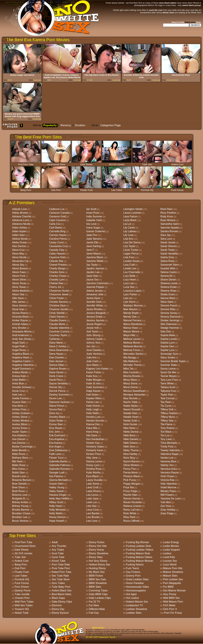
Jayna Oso (92, 280)
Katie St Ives (94, 383)
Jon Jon (91, 346)
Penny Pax (130, 469)
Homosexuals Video (137, 587)
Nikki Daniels (131, 439)
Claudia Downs (58, 320)
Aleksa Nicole (20, 239)
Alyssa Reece (20, 313)
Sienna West (168, 298)
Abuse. (113, 637)
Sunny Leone (168, 369)
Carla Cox (55, 224)
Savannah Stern (170, 265)
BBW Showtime (98, 583)
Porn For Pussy (173, 613)
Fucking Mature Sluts (138, 553)
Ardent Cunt (177, 163)
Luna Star (129, 287)
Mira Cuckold (131, 372)
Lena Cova (92, 510)
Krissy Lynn (93, 465)
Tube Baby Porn (61, 587)
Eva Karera (56, 443)
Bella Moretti (19, 450)
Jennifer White (94, 306)
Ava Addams (19, 435)
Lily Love (128, 235)
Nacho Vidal (130, 402)
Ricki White (130, 513)
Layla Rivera (93, 491)
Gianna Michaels (59, 480)
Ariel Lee (17, 395)
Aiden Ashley (20, 228)
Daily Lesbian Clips (100, 598)
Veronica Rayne (170, 473)
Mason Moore (131, 332)
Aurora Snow (20, 428)
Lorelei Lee (130, 268)
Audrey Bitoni (20, 424)
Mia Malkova (131, 361)
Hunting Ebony (97, 568)
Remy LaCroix (131, 510)
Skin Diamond (168, 324)
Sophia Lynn (168, 343)
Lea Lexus (92, 495)
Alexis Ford (19, 276)
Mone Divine (131, 387)
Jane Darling (94, 246)
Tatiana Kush (168, 387)
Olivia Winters (131, 465)
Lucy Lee (129, 283)
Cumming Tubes (98, 591)
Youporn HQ (22, 609)
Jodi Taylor (92, 332)
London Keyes (132, 261)
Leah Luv (92, 502)
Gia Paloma (56, 476)
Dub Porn (56, 189)
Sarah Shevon (169, 246)
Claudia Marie (57, 324)
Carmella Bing (57, 231)
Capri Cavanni (57, 220)
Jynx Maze (92, 365)
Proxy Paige (130, 491)
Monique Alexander (134, 395)
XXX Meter (169, 605)
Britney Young (20, 506)
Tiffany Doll (167, 409)
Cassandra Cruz (59, 246)
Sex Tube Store (61, 579)
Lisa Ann (128, 239)
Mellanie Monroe (133, 346)
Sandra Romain (169, 231)
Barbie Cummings (22, 447)
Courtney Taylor (58, 335)
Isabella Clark (94, 220)
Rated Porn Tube (62, 572)
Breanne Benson (22, 480)
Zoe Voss (166, 506)
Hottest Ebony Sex (100, 565)
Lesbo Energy (171, 542)
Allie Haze (18, 298)
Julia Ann (92, 357)
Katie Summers (95, 387)
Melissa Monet (132, 343)
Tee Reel (166, 402)
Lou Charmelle (132, 272)
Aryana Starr (19, 402)
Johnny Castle (94, 339)
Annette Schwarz (22, 387)
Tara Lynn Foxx (169, 380)
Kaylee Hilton (94, 398)
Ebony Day (58, 609)
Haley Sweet (56, 491)
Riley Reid (129, 517)
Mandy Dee (130, 317)
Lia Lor (127, 224)
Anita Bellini (19, 380)
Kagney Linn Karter (97, 369)
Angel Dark (18, 343)
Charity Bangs (57, 268)
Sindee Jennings (170, 320)
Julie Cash (92, 361)
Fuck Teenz (133, 568)
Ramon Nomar (132, 499)
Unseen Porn (22, 598)
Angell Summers (22, 369)
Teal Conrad (167, 398)
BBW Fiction (96, 576)
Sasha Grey (167, 257)
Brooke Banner (21, 510)
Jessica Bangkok (96, 313)
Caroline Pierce (58, 239)
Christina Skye (57, 306)
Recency (66, 125)
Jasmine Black (95, 257)
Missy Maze (130, 380)
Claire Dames (57, 317)
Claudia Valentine (59, 328)
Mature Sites (170, 576)
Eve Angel (55, 447)
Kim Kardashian (95, 439)
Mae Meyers (130, 309)
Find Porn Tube (26, 163)
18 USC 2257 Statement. (97, 637)
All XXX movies (117, 163)
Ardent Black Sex (62, 591)
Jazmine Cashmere (97, 283)
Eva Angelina (57, 439)
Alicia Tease (19, 287)
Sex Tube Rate (60, 576)
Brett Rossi (18, 491)
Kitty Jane (92, 458)
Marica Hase (131, 328)
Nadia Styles (131, 406)
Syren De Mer (168, 372)
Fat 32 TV (94, 602)
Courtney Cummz (59, 332)
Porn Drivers (22, 587)
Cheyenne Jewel (59, 294)
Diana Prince (57, 406)
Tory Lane (166, 439)
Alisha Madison (21, 291)
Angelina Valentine (23, 365)
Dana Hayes (56, 354)
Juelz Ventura (94, 354)
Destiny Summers (59, 395)
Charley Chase (58, 276)
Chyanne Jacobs (59, 309)
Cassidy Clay (57, 250)
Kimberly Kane (95, 450)
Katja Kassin (93, 391)
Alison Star (18, 294)
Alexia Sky (18, 265)
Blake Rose (19, 465)
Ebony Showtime (99, 553)
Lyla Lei (128, 298)
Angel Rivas (19, 350)
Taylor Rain (167, 395)
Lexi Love (92, 521)
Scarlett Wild (168, 268)
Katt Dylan (92, 395)
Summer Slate (169, 365)
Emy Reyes (56, 428)
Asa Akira (18, 406)
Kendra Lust (93, 417)
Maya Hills (129, 335)
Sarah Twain (168, 250)
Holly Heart (56, 506)
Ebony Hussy (96, 550)
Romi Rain (166, 209)
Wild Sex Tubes (24, 605)
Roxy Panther (168, 213)
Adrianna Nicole (21, 224)
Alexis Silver (19, 280)
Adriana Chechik (22, 216)
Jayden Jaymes (95, 268)
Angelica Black (21, 354)
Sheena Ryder (169, 287)
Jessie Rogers (94, 324)
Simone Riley (168, 309)
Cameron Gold (58, 216)
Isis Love (91, 224)
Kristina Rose (94, 469)
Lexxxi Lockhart (132, 213)
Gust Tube (58, 553)
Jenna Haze (93, 298)
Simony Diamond (170, 317)
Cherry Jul (55, 287)
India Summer (94, 216)
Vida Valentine (169, 484)
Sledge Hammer (170, 328)
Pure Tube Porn (61, 568)
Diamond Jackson (59, 402)
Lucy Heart (130, 280)
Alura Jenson (20, 306)
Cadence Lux (57, 209)
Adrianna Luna (20, 220)
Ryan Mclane (168, 220)
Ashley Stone (20, 417)
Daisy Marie (56, 343)
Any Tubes (58, 550)
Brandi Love (19, 476)
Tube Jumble (22, 594)
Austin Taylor (19, 432)
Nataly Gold (130, 421)
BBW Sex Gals (97, 579)
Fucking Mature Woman (140, 561)
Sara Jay (166, 235)
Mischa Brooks (132, 376)
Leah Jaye (92, 499)
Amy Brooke (19, 328)
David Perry (56, 380)
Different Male (97, 609)
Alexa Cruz (18, 250)
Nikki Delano (131, 443)
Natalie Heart (131, 417)
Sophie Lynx (167, 350)
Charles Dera (57, 272)
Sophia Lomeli (169, 339)
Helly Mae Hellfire (59, 499)
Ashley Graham (21, 413)
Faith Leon (55, 454)
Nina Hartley (130, 454)
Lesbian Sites (134, 613)
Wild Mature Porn (173, 602)
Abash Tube (22, 613)
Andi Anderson (20, 335)
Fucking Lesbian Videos (140, 550)
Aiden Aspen (19, 231)
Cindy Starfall (57, 313)
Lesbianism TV (134, 605)
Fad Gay (94, 613)
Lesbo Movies (171, 546)
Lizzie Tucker (131, 250)
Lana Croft (92, 487)
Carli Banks (56, 228)
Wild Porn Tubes (24, 602)
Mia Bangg (130, 357)
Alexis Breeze (20, 268)
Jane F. (90, 250)
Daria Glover (56, 372)
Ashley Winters (21, 421)
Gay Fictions (133, 572)
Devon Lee (55, 398)
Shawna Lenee (169, 283)
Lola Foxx (129, 257)
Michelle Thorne (133, 365)
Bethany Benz (20, 458)
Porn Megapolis (172, 583)
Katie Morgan (94, 380)
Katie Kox (92, 376)
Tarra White (167, 383)
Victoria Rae (167, 480)
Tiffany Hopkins (169, 413)
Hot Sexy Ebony (98, 561)
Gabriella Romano (60, 469)
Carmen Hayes (58, 235)
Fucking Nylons (135, 565)
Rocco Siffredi (131, 521)
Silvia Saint (167, 302)
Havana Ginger (58, 495)
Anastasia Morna (22, 332)
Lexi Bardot (93, 513)
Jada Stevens (94, 239)
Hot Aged (131, 594)
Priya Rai (129, 487)
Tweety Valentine (170, 450)
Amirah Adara (20, 324)
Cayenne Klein (58, 257)
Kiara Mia (92, 428)
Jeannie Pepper (95, 287)
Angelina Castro (21, 361)
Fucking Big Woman (137, 542)
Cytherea (54, 339)
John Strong (93, 335)
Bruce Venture (20, 521)
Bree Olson (19, 487)
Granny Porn (133, 576)
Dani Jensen (56, 361)
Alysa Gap (18, 309)
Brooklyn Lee (20, 517)
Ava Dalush (19, 439)
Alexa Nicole (19, 257)
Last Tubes (117, 189)
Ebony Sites (96, 557)
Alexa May (18, 254)
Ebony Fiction (97, 542)
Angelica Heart (21, 357)
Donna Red (56, 409)
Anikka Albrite (20, 372)
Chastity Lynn (57, 280)
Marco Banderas (133, 324)
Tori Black (166, 432)
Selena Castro (169, 272)
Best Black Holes (62, 594)
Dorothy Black (57, 417)
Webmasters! (98, 628)
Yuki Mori (166, 502)
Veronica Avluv (169, 469)
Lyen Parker (130, 294)
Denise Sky (56, 387)
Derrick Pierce (57, 391)
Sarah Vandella (169, 254)
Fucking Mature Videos (139, 557)
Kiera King (92, 432)
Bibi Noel (17, 461)
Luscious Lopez (132, 291)
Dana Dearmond (59, 350)
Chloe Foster (57, 298)
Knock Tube (59, 561)
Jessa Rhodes (94, 309)
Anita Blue (18, 383)
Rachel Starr (131, 495)
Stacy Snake (168, 357)
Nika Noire (129, 428)
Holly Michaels (57, 510)
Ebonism (57, 605)
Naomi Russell (132, 409)
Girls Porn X (170, 609)
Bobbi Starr (19, 473)
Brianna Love (20, 495)
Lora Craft (129, 265)
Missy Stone (130, 383)
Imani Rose (93, 213)
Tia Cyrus (166, 406)
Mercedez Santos (133, 354)
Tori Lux (165, 435)
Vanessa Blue (168, 461)
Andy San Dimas (22, 339)
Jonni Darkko (94, 350)
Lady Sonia (93, 484)
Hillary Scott (56, 502)
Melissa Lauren (132, 339)
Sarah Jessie (168, 242)
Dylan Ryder (56, 421)
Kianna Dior (93, 424)
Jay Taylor (92, 265)
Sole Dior (166, 332)
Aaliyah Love (20, 209)
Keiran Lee (92, 402)
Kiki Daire (92, 435)
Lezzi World (170, 565)
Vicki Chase (167, 476)
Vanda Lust (167, 458)
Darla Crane (56, 376)
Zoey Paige (167, 513)
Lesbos (167, 553)
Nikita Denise (131, 432)
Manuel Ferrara (132, 320)
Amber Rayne (20, 320)
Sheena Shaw (168, 291)
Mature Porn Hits (173, 568)
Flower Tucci (56, 458)
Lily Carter (129, 228)
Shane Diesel (168, 280)
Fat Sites (94, 605)
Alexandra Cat (20, 261)
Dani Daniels (57, 357)
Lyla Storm (129, 302)
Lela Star (91, 506)
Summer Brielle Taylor (173, 361)
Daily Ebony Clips (62, 602)
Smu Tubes (58, 583)
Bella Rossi (19, 454)
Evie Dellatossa (58, 450)
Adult (55, 542)
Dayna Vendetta (58, 383)
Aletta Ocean (20, 242)
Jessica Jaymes (95, 320)
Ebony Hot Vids (98, 546)
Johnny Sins (93, 343)
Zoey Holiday (168, 510)
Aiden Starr (19, 235)
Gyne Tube (58, 557)
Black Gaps (58, 598)
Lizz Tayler (129, 246)
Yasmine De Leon (171, 499)
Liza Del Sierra (132, 242)
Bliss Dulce (18, 469)
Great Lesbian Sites (137, 579)
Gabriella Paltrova (59, 465)
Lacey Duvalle (94, 480)
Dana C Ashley (58, 346)
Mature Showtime (173, 572)
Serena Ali (166, 276)
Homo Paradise (135, 583)
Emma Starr (56, 424)
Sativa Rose (167, 261)
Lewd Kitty (169, 557)
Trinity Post (167, 447)
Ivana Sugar (93, 228)
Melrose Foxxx (132, 350)
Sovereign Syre (169, 354)
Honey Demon (57, 517)
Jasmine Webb (95, 261)
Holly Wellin (56, 513)
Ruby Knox (167, 216)
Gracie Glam (56, 484)
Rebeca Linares (132, 506)
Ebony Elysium (60, 613)
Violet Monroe (168, 487)
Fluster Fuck (86, 189)
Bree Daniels (20, 484)
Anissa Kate (19, 376)
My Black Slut (97, 572)
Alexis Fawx (19, 272)
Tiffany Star (167, 421)
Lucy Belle (129, 276)
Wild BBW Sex (171, 598)
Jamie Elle (92, 242)
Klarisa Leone (94, 461)
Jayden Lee (93, 272)
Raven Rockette (133, 502)
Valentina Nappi (169, 454)
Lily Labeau (130, 231)
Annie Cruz (18, 391)
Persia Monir (131, 473)
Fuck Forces (177, 189)
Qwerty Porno (23, 591)
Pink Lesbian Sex (173, 579)
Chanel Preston (58, 265)
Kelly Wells (93, 413)
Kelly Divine (93, 406)
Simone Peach (169, 306)
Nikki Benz (129, 435)
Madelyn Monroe (133, 306)
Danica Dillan (57, 365)
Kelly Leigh (93, 409)
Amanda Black (20, 317)
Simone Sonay (169, 313)
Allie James (19, 302)
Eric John (55, 432)
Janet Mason (94, 254)
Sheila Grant (168, 294)
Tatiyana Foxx (168, 391)
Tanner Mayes (169, 376)
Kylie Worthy (94, 473)
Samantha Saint (170, 224)
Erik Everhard (57, 435)
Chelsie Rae (56, 283)
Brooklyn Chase (21, 513)
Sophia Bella (168, 335)
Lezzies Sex (170, 561)
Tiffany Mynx (168, 417)
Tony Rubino (168, 428)
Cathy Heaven (57, 254)
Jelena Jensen (95, 291)
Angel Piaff (18, 346)
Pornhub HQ (147, 189)
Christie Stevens (59, 302)
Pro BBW (168, 587)
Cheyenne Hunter (59, 291)
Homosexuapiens (136, 591)
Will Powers (167, 495)
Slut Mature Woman (174, 591)
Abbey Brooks (20, 213)
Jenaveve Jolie (95, 294)
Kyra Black (92, 476)
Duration (80, 125)
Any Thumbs (59, 546)
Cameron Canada (59, 213)
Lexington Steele (133, 209)
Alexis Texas (19, 283)
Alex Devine (19, 246)
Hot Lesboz (132, 598)
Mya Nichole (130, 398)
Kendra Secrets (95, 421)
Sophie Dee (167, 346)
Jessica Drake (94, 317)
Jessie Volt (92, 328)
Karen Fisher (94, 372)
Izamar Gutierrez (96, 231)
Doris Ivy (54, 413)
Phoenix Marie (132, 476)
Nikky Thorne (131, 450)
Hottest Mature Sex (137, 602)
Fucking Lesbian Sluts (139, 546)
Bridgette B (18, 499)
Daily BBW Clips (98, 594)
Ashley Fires (19, 409)
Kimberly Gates (95, 447)
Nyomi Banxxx (132, 461)
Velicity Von (167, 465)
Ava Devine (19, 443)
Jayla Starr (92, 276)
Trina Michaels (169, 443)
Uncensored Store (56, 163)
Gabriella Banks (58, 461)
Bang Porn (26, 189)
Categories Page (111, 125)
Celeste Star (56, 261)
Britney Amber (20, 502)
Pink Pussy (130, 480)
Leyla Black (130, 220)
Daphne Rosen (58, 369)
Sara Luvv (166, 239)
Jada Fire (92, 235)
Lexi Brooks (93, 517)
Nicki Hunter (130, 424)
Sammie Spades (170, 228)
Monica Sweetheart (134, 391)
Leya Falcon (130, 216)
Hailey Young (57, 487)
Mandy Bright (131, 313)
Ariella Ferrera (20, 398)
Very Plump (170, 594)
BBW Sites (95, 587)
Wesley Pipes (168, 491)
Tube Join (147, 163)
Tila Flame (166, 424)
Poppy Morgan (132, 484)
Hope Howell (57, 521)
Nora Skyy (129, 458)
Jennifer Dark (94, 302)
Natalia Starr (131, 413)
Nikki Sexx (129, 447)
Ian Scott (91, 209)
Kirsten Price (94, 454)
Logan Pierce (131, 254)
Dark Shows (86, 163)
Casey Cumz (57, 242)
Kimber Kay (93, 443)
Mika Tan (129, 369)
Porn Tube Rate (61, 565)
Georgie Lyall (57, 473)
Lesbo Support (171, 550)
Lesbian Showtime (136, 609)
